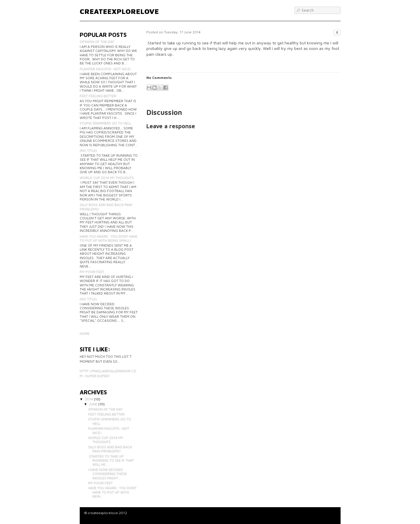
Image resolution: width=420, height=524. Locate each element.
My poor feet (92, 272)
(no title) (88, 150)
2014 (89, 399)
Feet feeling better (98, 96)
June (93, 404)
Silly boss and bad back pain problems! (106, 207)
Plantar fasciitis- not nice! (105, 69)
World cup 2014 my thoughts (107, 178)
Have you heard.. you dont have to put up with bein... (112, 492)
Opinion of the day (97, 42)
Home (85, 334)
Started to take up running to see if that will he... (111, 460)
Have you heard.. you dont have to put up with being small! (109, 238)
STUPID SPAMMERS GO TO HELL (106, 123)
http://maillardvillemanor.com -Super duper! (108, 373)
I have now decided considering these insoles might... (108, 474)
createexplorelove (119, 11)
